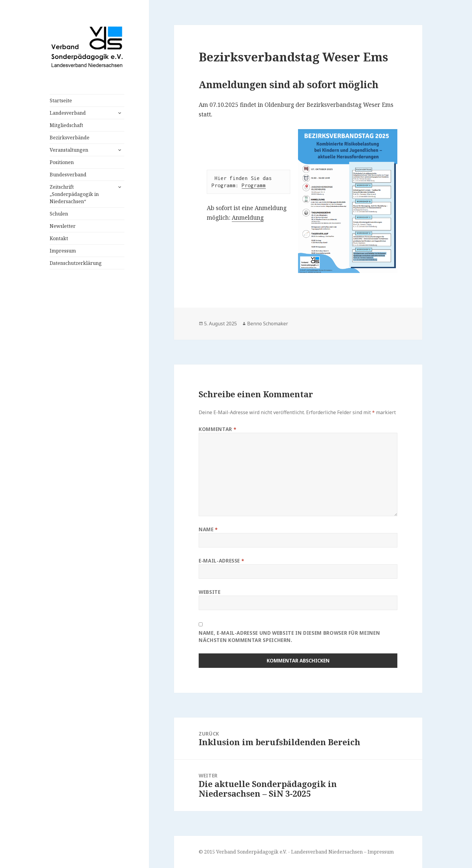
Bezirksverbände (70, 138)
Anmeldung (248, 218)
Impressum (63, 251)
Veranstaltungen (69, 150)
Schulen (59, 214)
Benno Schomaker (268, 324)
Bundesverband (68, 175)
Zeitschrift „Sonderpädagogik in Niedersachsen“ (74, 194)
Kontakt (59, 238)
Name (208, 529)
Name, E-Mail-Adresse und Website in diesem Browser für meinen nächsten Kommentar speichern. (289, 637)
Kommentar (217, 429)
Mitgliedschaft (66, 125)
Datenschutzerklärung (76, 263)
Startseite (61, 101)
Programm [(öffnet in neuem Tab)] (254, 185)
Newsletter (63, 226)
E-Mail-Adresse (221, 561)
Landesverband (68, 113)
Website (210, 592)
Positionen (62, 162)
